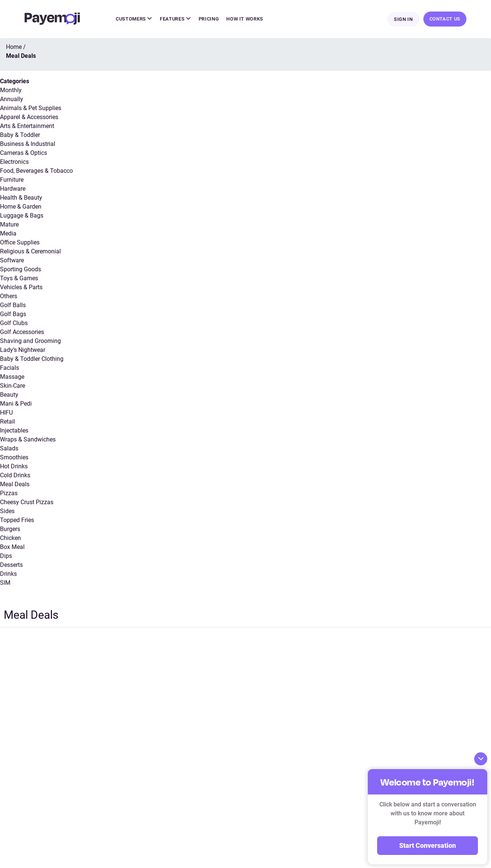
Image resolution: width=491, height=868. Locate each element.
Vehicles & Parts (21, 287)
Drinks (8, 574)
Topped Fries (17, 520)
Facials (10, 368)
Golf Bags (13, 314)
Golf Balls (13, 305)
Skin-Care (13, 386)
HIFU (6, 413)
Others (9, 296)
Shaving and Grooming (30, 341)
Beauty (9, 395)
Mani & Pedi (16, 404)
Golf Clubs (14, 323)
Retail (7, 421)
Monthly (11, 90)
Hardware (13, 189)
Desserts (11, 565)
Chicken (10, 538)
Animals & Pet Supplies (31, 108)
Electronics (14, 162)
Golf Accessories (22, 332)
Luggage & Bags (22, 216)
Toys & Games (19, 278)
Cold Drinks (15, 475)
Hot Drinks (14, 466)
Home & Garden (21, 207)
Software (12, 260)
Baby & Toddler (20, 135)
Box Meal (12, 547)
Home (14, 47)
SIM (5, 583)
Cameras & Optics (24, 153)
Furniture (12, 180)
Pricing (209, 19)
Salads (9, 448)
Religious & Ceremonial (30, 251)
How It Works (245, 19)
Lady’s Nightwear (23, 350)
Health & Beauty (21, 198)
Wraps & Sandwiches (28, 439)
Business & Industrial (28, 144)
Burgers (10, 529)
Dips (6, 556)
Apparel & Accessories (29, 117)
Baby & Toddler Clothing (32, 359)
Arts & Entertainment (27, 126)
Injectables (14, 430)
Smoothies (14, 457)
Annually (12, 99)
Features (175, 19)
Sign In (403, 19)
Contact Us (445, 19)
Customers (134, 19)
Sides (7, 511)
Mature (9, 224)
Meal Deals (15, 484)
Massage (12, 377)
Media (8, 233)
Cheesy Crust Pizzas (27, 502)
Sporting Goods (21, 269)
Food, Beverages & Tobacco (36, 171)
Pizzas (9, 493)
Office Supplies (20, 242)
